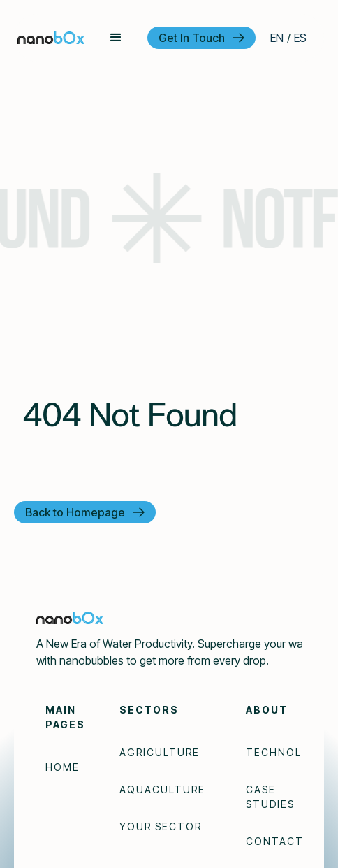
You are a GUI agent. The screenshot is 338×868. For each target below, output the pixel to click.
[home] (51, 38)
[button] (116, 38)
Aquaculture (162, 789)
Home (63, 767)
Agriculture (160, 752)
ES (300, 38)
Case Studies (270, 797)
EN (277, 38)
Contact (275, 841)
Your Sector (161, 826)
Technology (287, 752)
